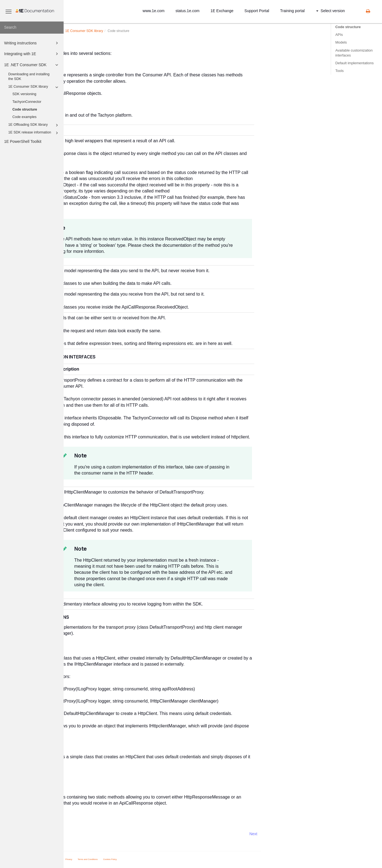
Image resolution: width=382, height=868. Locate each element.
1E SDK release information (34, 133)
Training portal (292, 11)
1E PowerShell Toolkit (23, 141)
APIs (339, 35)
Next (317, 834)
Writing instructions (32, 43)
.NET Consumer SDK (106, 31)
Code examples (25, 117)
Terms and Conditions (151, 859)
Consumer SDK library (148, 31)
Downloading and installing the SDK (29, 77)
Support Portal (257, 11)
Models (341, 42)
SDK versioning (24, 94)
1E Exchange (222, 11)
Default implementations (354, 63)
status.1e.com (187, 11)
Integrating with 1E (32, 54)
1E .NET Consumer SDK (32, 65)
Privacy (132, 859)
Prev (78, 834)
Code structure (25, 109)
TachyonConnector (27, 102)
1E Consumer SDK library (34, 87)
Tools (339, 71)
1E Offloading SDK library (34, 125)
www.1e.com (154, 11)
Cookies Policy (174, 859)
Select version (330, 11)
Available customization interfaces (354, 53)
